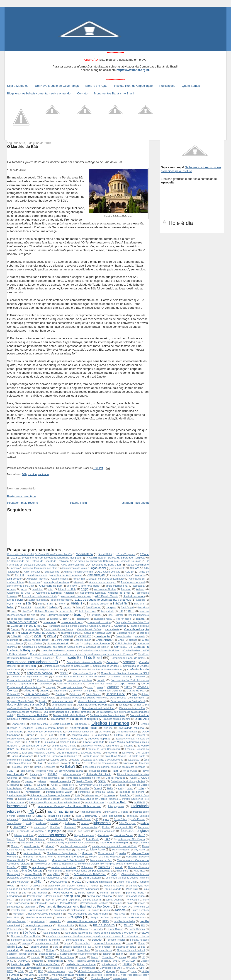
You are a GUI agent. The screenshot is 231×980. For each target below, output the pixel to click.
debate (145, 694)
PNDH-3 (63, 900)
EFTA (27, 742)
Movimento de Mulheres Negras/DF (54, 864)
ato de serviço (15, 600)
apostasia (139, 586)
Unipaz (141, 964)
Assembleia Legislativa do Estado (39, 596)
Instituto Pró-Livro (94, 803)
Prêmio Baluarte (69, 903)
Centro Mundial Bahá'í (36, 640)
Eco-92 (62, 735)
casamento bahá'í (70, 633)
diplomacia (81, 724)
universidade (33, 968)
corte (90, 687)
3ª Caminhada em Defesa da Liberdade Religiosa (51, 557)
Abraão (15, 568)
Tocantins (108, 957)
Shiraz (130, 943)
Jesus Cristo (120, 819)
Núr (67, 874)
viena (134, 971)
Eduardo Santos (58, 739)
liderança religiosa (24, 835)
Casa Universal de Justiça (38, 633)
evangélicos (53, 763)
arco (24, 589)
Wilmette (68, 978)
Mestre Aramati (106, 853)
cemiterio (140, 637)
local (22, 839)
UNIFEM (127, 964)
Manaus (15, 846)
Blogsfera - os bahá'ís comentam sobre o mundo (39, 93)
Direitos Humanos (110, 723)
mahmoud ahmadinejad (114, 842)
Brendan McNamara (138, 615)
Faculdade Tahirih (20, 767)
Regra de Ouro (137, 914)
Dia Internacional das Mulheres (23, 712)
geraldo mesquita (61, 781)
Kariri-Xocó (70, 827)
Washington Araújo (22, 978)
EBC (42, 735)
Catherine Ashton (126, 633)
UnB (115, 961)
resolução (55, 921)
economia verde (80, 735)
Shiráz (142, 943)
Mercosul (87, 853)
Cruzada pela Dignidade (110, 691)
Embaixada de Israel (34, 745)
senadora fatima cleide (47, 943)
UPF (142, 968)
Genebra (16, 781)
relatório (62, 918)
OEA (66, 878)
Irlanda (125, 812)
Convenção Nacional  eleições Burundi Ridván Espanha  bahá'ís (39, 554)
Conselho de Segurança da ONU (30, 677)
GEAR (145, 778)
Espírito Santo (138, 756)
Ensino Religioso (68, 753)
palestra (37, 885)
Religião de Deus (100, 918)
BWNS (67, 619)
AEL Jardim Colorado (109, 572)
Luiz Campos (57, 839)
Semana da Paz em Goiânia (26, 936)
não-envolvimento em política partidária (89, 870)
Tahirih (119, 954)
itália (79, 816)
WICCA (41, 978)
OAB (114, 874)
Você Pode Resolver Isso (104, 975)
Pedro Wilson (86, 892)
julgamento (102, 823)
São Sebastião (52, 933)
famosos (51, 767)
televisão (35, 957)
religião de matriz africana (129, 917)
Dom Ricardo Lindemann (81, 732)
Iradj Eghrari (67, 812)
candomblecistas (140, 626)
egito (37, 742)
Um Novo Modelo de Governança (57, 86)
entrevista (111, 752)
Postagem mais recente (23, 503)
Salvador (98, 929)
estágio (75, 760)
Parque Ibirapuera (114, 886)
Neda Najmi (13, 874)
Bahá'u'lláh (120, 603)
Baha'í (51, 603)
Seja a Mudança (18, 86)
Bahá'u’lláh (140, 604)
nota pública (53, 874)
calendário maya (103, 619)
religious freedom (16, 921)
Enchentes (113, 745)
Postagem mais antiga (134, 503)
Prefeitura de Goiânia (45, 903)
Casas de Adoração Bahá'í (98, 633)
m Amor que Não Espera (131, 839)
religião (76, 917)
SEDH (145, 933)
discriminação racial (83, 728)
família (38, 767)
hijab (130, 788)
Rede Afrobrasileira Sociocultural (45, 914)
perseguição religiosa (99, 896)
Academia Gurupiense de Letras (40, 568)
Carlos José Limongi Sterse (58, 630)
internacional (17, 806)
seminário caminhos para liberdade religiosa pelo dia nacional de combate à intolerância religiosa (97, 936)
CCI (27, 637)
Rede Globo (119, 914)
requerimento (38, 921)
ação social (98, 568)
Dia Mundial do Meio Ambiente (69, 715)
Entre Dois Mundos (91, 753)
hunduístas (84, 792)
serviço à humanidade (107, 943)
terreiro (83, 957)
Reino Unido (14, 918)
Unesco (145, 961)
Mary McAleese (120, 850)
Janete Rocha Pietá (58, 819)
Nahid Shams (55, 871)
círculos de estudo (58, 643)
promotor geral (18, 910)
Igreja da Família (104, 792)
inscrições (125, 796)
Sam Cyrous (116, 929)
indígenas (110, 795)
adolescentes (52, 572)
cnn (77, 644)
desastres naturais (63, 701)
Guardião (84, 789)
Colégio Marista (124, 644)
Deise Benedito (118, 698)
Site (143, 947)
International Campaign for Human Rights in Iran (69, 806)
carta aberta (112, 629)
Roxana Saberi (59, 929)
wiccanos (54, 978)
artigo (85, 589)
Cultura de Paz (136, 690)
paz (24, 892)
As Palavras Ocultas (105, 589)
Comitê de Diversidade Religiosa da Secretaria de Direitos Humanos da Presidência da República (82, 654)
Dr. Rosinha (105, 732)
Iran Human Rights (91, 812)
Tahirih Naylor (136, 954)
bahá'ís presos (99, 603)
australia (141, 600)
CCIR (38, 636)
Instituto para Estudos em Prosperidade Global (55, 803)
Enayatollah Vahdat (91, 746)
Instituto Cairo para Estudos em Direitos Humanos (91, 799)
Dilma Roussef (61, 724)
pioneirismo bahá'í (29, 899)
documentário (15, 731)
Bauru (14, 611)
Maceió (11, 842)
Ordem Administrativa (99, 882)
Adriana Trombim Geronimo (78, 572)
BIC (121, 611)
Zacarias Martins (100, 978)
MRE (24, 867)
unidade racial (109, 964)
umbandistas (56, 961)
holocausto (13, 792)
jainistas (131, 816)
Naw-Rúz (139, 870)
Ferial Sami (26, 771)
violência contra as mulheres (69, 975)
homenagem (33, 792)
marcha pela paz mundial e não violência (115, 846)
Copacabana (26, 683)
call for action (124, 619)
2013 (14, 557)
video (123, 971)
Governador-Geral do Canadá (95, 785)
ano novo (72, 586)
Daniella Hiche (115, 694)
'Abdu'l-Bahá (84, 554)
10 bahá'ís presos (126, 554)
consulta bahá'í (120, 676)
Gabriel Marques (115, 778)
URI (31, 971)
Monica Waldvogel (111, 857)
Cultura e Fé (14, 694)
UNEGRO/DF (129, 961)
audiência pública (37, 600)
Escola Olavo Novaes (115, 756)
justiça (145, 823)
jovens (54, 823)
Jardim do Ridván (82, 819)
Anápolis (79, 582)
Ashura (140, 589)
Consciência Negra (85, 673)
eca (51, 735)
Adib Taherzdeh (32, 572)
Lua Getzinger (38, 839)
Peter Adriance (136, 896)
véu (71, 971)
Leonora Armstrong (105, 831)
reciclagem (18, 914)
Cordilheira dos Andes (100, 684)
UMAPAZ (23, 961)
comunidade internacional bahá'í (33, 662)
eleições (50, 742)
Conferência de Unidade (106, 666)
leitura (70, 831)
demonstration (138, 698)
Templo (50, 957)
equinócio (127, 753)
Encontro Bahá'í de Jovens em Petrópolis (58, 749)
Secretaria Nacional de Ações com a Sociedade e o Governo (101, 933)
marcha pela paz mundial (74, 846)
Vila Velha (29, 975)
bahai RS (26, 608)
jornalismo (40, 823)
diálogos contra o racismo (117, 719)
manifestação (32, 846)
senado (97, 940)
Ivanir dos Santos (112, 816)
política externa (114, 900)
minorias (28, 856)
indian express (92, 796)
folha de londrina (72, 774)
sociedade (13, 950)
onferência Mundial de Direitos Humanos (127, 878)
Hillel (141, 788)
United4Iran (14, 968)
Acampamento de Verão (74, 568)
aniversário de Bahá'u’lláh (21, 586)
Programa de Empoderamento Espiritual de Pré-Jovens (76, 907)
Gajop (134, 778)
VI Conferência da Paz (90, 971)
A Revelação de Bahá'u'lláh (105, 565)
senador (26, 943)
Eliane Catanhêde (94, 742)
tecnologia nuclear (17, 957)
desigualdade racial (62, 705)
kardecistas (40, 827)
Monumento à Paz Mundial (68, 860)
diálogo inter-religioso (84, 719)
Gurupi (98, 788)
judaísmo (71, 823)
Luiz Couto (93, 839)
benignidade (108, 611)
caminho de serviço (99, 622)
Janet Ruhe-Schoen (32, 819)
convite (101, 680)
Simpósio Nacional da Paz (77, 947)
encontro (129, 746)
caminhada (49, 622)
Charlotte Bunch (83, 640)
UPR (10, 971)
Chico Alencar (104, 640)
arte (50, 589)
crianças (29, 690)
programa (30, 907)
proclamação (14, 907)
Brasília (96, 615)
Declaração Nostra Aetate (42, 698)
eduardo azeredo (16, 739)
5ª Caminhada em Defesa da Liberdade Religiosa (38, 561)
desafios (43, 701)
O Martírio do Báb (22, 147)
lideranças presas (52, 835)
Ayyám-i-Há (14, 603)
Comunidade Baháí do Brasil (128, 658)
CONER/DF (129, 662)
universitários (88, 968)
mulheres (104, 867)
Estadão (41, 760)
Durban (30, 735)
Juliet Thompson (128, 823)
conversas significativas (79, 680)
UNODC (131, 968)
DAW (134, 694)
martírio (32, 474)
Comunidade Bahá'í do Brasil (79, 658)
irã (31, 811)
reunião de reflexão (124, 921)
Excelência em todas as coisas (102, 763)
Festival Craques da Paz (70, 771)
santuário (43, 474)
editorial (141, 735)
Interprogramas (116, 806)
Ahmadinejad (96, 575)
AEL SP (129, 572)
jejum (106, 819)
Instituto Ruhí (117, 802)
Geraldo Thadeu (85, 781)
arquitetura (38, 589)
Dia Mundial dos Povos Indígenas (108, 715)
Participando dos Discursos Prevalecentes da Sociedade (70, 889)
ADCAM (134, 568)
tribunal (122, 957)
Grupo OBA (68, 789)
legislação (55, 831)
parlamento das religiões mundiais (67, 886)
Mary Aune (97, 849)
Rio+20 (129, 925)
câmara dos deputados (22, 622)
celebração (103, 636)
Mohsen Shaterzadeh (71, 856)
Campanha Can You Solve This (132, 622)
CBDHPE (16, 637)
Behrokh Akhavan (44, 611)
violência (43, 975)
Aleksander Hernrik (37, 579)
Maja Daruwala (141, 843)
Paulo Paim (132, 889)
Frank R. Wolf (29, 778)
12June (144, 554)
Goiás (55, 785)
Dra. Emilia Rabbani (126, 732)
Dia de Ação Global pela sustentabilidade (56, 708)
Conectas (112, 662)
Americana (34, 582)
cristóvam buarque (83, 691)
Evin (79, 763)
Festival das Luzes (98, 771)
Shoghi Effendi (39, 947)
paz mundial (39, 892)
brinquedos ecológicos (23, 619)
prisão (130, 903)
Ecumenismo (101, 735)
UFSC (10, 961)
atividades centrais (134, 596)
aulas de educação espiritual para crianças (103, 600)
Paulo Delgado (113, 889)
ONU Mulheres (58, 882)
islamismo (25, 816)
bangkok (111, 607)
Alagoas (140, 575)
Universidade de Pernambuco (61, 968)
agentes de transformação (67, 575)
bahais (53, 607)
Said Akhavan (80, 929)
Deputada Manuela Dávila (21, 701)
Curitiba (60, 694)
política (75, 900)
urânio (21, 971)
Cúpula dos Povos (36, 694)
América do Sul (137, 579)
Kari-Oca (55, 827)
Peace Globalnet (62, 892)
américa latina (15, 582)
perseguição (72, 896)
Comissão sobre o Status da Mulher (100, 651)
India (78, 796)
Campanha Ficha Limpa (26, 626)
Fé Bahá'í (67, 767)
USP (41, 971)
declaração (17, 697)
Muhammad (87, 867)
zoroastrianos (120, 978)
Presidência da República (95, 903)
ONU (38, 881)
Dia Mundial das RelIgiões (33, 715)
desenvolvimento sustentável (26, 704)
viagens (111, 971)
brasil (78, 615)
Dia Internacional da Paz (132, 708)
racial (107, 910)
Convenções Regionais (50, 680)
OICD (75, 878)
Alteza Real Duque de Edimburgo (107, 579)
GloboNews (13, 785)
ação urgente (118, 568)
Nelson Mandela (33, 874)
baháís (67, 607)
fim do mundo (130, 771)
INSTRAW (139, 803)
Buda (42, 619)
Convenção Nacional (19, 680)
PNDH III (49, 900)
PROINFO (124, 907)
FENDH (11, 771)
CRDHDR (113, 687)
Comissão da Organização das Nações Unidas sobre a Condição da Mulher (66, 647)
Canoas (15, 629)
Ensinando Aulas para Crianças (39, 753)
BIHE (131, 611)
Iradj (50, 812)
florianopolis (36, 774)
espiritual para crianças (19, 760)
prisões (141, 903)
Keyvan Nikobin (89, 827)
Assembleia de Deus (19, 593)
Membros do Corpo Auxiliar (62, 853)
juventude (20, 827)
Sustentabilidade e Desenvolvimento (79, 954)
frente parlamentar (51, 778)
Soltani (50, 950)
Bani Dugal (127, 607)
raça (97, 910)
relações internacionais (39, 917)
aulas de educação (61, 600)
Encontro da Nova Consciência (103, 749)
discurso (108, 728)
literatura (103, 835)
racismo (121, 910)
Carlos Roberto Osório (89, 630)
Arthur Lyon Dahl (67, 589)
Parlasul (95, 886)
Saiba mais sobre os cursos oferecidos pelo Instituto (191, 169)
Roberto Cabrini (15, 929)
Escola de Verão (90, 756)
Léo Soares (84, 831)
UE (143, 957)
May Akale (139, 850)
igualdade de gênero (132, 792)
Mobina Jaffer (46, 857)
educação (77, 738)
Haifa (110, 789)
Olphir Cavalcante (92, 878)
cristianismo (61, 690)
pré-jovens (23, 903)
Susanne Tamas (47, 954)
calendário (83, 619)
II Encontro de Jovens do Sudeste (50, 795)
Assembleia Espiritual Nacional (55, 593)
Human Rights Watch (59, 792)
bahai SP (40, 608)
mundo (119, 867)
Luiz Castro (75, 839)
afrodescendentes (38, 575)
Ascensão (126, 589)
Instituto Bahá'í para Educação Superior (39, 799)
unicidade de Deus (48, 964)
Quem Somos (191, 86)
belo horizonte (88, 611)
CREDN (128, 687)
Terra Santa (67, 957)
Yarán (80, 978)
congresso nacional (40, 673)
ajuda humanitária (121, 575)
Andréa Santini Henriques (103, 582)
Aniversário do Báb (50, 586)
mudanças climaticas (64, 867)
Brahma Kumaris (59, 615)
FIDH (115, 771)
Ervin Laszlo (142, 753)
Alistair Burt (79, 579)
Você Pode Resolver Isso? (135, 975)
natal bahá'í (124, 871)
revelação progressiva (39, 925)
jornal (28, 823)
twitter (134, 957)
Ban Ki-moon (93, 607)
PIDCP (11, 900)
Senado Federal (116, 940)
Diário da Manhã (39, 724)
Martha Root (64, 850)
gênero (42, 781)
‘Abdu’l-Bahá (105, 554)
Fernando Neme (44, 771)
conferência (28, 666)
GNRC (28, 785)
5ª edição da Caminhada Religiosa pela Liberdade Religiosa (108, 561)
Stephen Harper (103, 950)
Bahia (79, 608)
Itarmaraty (91, 816)
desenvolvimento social (92, 701)
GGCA (102, 781)
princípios (117, 903)
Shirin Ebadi (15, 947)
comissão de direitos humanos (58, 650)
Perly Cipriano (35, 896)
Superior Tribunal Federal (131, 950)
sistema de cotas (126, 947)
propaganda (60, 910)
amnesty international (57, 582)
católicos (144, 633)
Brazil (120, 615)
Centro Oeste (62, 640)
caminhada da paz (72, 622)
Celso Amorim (123, 637)
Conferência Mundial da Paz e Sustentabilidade (95, 670)
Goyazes (120, 785)
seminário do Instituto (49, 940)
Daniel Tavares (94, 694)
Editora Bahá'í (123, 735)
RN (143, 926)
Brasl (110, 615)
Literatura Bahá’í (123, 835)
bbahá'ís (26, 611)
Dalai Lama (76, 694)
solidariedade (33, 950)
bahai (11, 607)
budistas (54, 619)
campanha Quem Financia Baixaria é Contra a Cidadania (80, 626)
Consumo (140, 677)
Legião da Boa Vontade (31, 831)
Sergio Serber (82, 943)
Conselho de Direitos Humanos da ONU (125, 673)
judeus (85, 823)
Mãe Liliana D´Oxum (32, 843)
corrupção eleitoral (72, 687)
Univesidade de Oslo (111, 968)
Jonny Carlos (14, 823)
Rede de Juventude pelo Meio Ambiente (88, 914)
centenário (13, 640)
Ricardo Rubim (66, 926)
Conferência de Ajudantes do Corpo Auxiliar (66, 666)
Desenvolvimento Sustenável (128, 701)
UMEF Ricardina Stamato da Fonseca (88, 961)
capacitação (32, 629)
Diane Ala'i (142, 719)
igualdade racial (16, 795)
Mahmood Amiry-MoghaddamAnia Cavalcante (71, 843)
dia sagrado (58, 719)
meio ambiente (33, 853)
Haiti (120, 789)
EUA (39, 763)
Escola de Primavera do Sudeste (58, 756)
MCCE (11, 853)
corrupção (51, 687)
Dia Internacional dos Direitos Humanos (67, 712)
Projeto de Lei (141, 907)
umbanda (38, 961)
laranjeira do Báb (124, 827)
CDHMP (68, 636)
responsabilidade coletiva (82, 921)
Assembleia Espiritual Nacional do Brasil (105, 593)
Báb (24, 474)
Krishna (106, 827)
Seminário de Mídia (22, 940)
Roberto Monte (37, 929)
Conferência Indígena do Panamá (44, 670)
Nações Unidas (32, 870)
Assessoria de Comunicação (76, 596)
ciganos (133, 640)
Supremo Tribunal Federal (21, 954)
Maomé (50, 846)
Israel (39, 816)
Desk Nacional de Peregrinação (95, 704)
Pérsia (120, 896)
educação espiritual (100, 738)
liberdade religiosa (134, 831)
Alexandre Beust (60, 579)
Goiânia (41, 785)
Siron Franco (103, 947)
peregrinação (15, 896)
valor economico (56, 971)
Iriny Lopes (111, 812)
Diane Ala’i (18, 724)
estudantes (133, 760)
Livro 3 (141, 835)
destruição (124, 705)
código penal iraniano (97, 643)
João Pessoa (138, 819)
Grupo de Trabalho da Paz (42, 789)
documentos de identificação (45, 731)
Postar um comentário (21, 496)
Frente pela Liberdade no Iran (83, 778)
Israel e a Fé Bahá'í (60, 816)
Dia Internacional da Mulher (98, 708)
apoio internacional (117, 586)
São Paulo (29, 933)
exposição (128, 763)
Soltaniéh (65, 950)
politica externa (92, 899)
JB (97, 819)
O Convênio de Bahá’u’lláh (90, 874)
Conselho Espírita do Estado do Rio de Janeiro (79, 677)
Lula (107, 839)
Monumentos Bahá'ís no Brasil (114, 93)
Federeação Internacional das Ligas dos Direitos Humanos (114, 767)
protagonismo (78, 910)
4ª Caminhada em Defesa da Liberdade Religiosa (115, 557)
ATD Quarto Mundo (107, 596)
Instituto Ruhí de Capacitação (133, 86)
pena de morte (135, 892)
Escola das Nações (22, 756)
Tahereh (107, 954)
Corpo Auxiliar (126, 683)
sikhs (56, 947)
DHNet (137, 705)
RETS (106, 921)
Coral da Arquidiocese (70, 684)
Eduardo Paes (37, 739)
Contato (82, 93)
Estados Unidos (59, 760)
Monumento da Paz (101, 860)
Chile (121, 640)
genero (29, 781)
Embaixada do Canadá (64, 746)
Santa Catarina (137, 929)
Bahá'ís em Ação (96, 86)
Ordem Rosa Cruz (126, 882)
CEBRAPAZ (84, 637)
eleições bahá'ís (69, 742)
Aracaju (12, 589)
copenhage (46, 684)
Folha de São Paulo (99, 774)
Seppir (67, 943)
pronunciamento (40, 910)
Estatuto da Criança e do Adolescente (103, 760)
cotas (100, 687)
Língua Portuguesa (84, 835)
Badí (40, 604)
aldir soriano (14, 579)
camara (140, 619)
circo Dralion (35, 644)
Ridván (83, 925)
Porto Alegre (132, 900)
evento (67, 763)
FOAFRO (52, 774)
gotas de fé (68, 785)
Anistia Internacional (133, 582)
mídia (123, 853)
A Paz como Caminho (72, 565)
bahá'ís (77, 603)
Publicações (167, 86)
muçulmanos (39, 867)
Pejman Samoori (110, 892)
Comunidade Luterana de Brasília (84, 662)
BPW (42, 615)
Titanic (94, 957)
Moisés (93, 857)
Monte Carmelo (38, 860)
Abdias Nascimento (137, 565)
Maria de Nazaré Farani (40, 850)
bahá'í (63, 603)
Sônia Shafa (83, 950)
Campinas (120, 626)
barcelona (143, 608)
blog (33, 615)
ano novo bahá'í (91, 586)
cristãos (44, 690)
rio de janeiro (104, 925)
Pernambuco (53, 896)
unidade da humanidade (81, 964)
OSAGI (24, 886)
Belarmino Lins (66, 611)
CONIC (64, 673)
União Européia (21, 964)
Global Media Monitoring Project (128, 781)
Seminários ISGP (76, 940)
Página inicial (79, 503)
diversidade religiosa (131, 728)
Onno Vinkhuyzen (20, 882)
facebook (144, 763)
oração (77, 882)
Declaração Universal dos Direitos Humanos (83, 698)
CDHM (52, 636)
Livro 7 (11, 839)
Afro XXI (19, 575)
